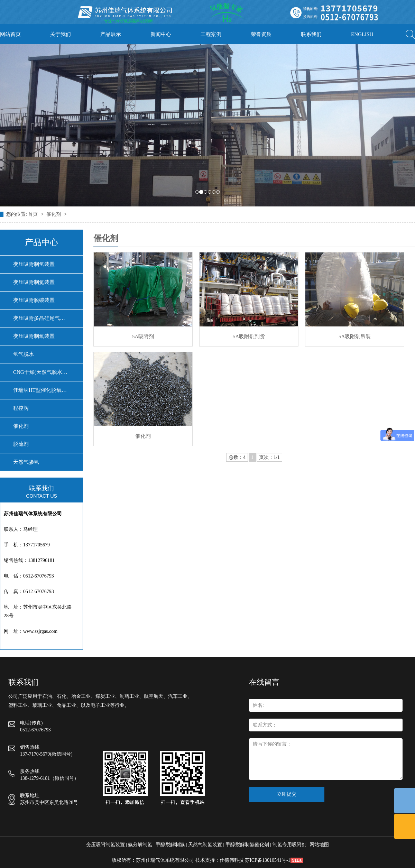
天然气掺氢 (26, 462)
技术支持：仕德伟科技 (220, 860)
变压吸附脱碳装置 (34, 300)
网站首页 (10, 34)
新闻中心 (161, 34)
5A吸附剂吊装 (355, 336)
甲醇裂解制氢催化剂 (247, 845)
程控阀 (21, 408)
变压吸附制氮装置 (34, 282)
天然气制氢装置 (205, 845)
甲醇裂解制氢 (170, 845)
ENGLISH (362, 34)
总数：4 (237, 457)
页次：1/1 (269, 457)
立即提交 (287, 794)
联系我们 (311, 34)
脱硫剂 (21, 444)
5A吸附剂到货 (249, 336)
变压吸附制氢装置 (34, 264)
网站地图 (319, 845)
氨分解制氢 (140, 845)
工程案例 (211, 34)
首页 (34, 214)
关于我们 (61, 34)
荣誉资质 (261, 34)
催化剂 (54, 214)
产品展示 (111, 34)
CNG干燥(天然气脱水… (40, 372)
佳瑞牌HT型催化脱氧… (40, 390)
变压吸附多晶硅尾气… (39, 318)
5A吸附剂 (143, 336)
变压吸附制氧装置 (34, 336)
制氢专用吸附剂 (289, 845)
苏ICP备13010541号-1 (268, 860)
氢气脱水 (24, 354)
